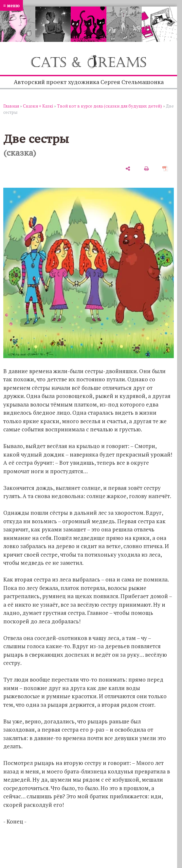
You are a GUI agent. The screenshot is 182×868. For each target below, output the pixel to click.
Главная (11, 106)
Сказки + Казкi (38, 106)
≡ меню (11, 5)
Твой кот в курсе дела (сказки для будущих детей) (109, 106)
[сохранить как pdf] (165, 168)
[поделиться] (128, 168)
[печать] (146, 168)
